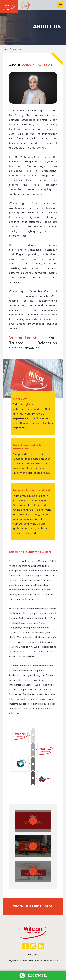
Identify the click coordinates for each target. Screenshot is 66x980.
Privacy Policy (33, 954)
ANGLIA (55, 961)
